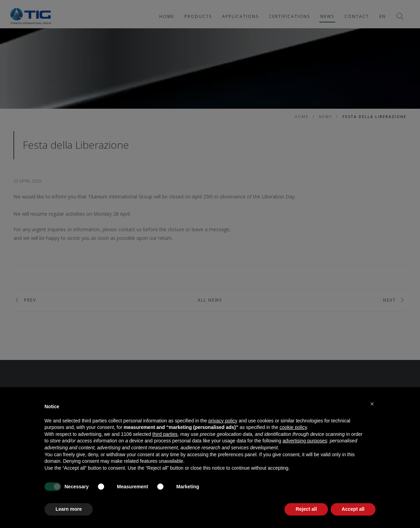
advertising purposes (305, 441)
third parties (165, 434)
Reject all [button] (306, 509)
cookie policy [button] (293, 427)
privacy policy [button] (223, 421)
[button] (372, 404)
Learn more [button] (69, 509)
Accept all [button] (353, 509)
